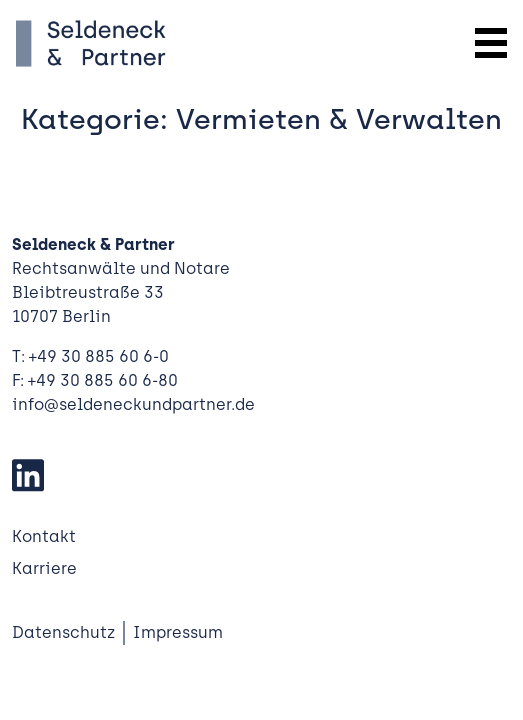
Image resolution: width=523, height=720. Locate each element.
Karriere (44, 568)
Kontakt (44, 536)
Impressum (178, 632)
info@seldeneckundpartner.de (133, 404)
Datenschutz (63, 632)
